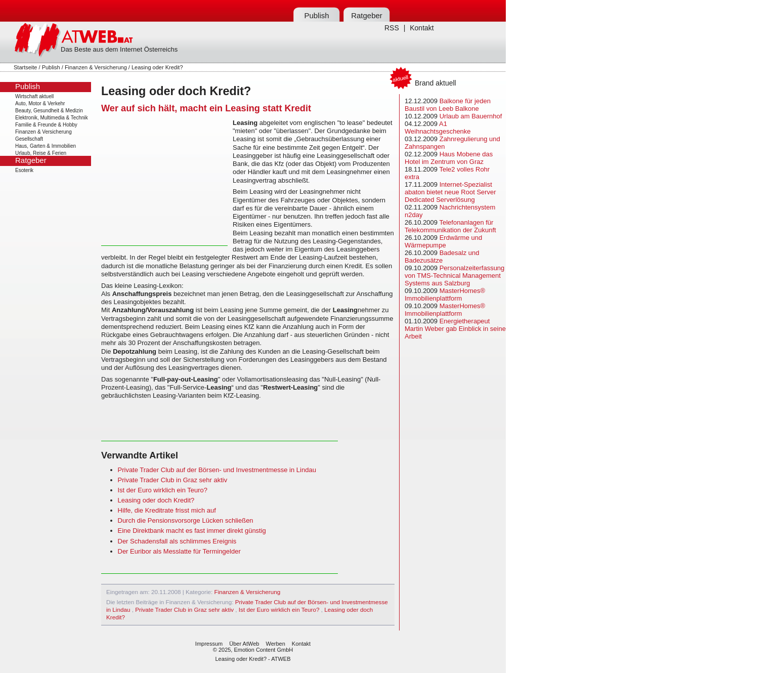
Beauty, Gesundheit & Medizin (49, 111)
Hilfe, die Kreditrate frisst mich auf (167, 510)
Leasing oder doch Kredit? (156, 500)
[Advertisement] (164, 182)
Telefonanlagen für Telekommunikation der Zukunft (450, 226)
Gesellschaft (29, 139)
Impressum (209, 644)
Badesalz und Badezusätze (442, 257)
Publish (316, 15)
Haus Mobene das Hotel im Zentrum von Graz (449, 158)
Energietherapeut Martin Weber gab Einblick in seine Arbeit (455, 329)
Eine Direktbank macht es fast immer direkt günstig (192, 531)
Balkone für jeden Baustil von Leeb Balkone (448, 105)
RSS (392, 28)
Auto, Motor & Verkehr (40, 103)
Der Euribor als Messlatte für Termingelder (179, 551)
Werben (275, 644)
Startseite (25, 67)
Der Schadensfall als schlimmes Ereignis (177, 541)
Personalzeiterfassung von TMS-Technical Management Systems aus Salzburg (454, 276)
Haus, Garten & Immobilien (46, 146)
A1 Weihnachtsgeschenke (438, 128)
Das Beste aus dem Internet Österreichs (119, 49)
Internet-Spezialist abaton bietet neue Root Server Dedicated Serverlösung (450, 192)
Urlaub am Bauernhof (471, 116)
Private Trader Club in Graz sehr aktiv (173, 480)
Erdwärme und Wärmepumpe (443, 241)
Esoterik (24, 170)
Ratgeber (367, 15)
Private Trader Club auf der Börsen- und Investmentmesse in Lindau (217, 470)
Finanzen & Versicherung (96, 67)
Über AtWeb (244, 644)
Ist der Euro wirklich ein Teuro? (163, 490)
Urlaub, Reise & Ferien (41, 153)
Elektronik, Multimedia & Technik (52, 118)
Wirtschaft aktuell (34, 96)
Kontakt (422, 28)
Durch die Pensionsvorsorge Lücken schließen (186, 520)
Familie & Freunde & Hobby (46, 125)
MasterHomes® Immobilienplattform (445, 295)
